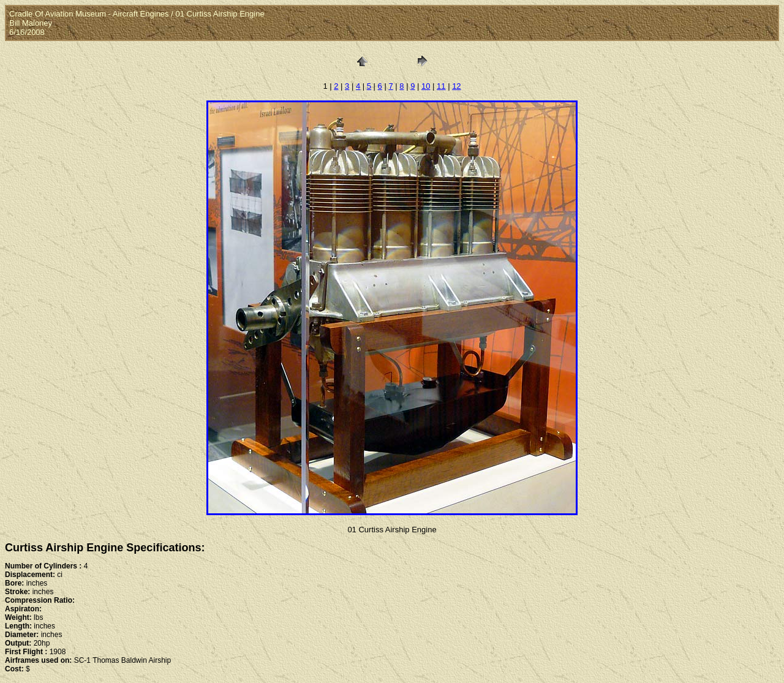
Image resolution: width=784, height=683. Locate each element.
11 (441, 86)
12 (456, 86)
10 (426, 86)
